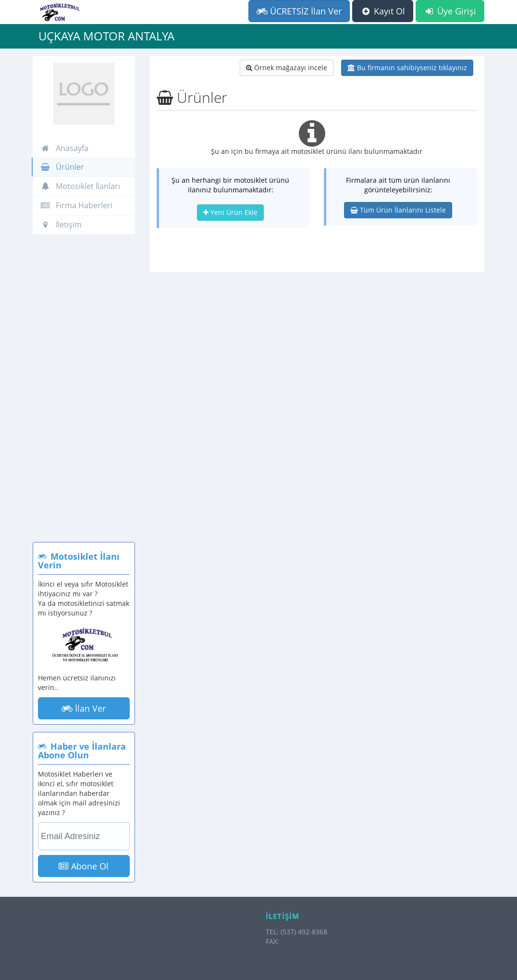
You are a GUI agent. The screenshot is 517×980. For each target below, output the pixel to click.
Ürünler (62, 167)
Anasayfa (64, 148)
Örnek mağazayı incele (287, 68)
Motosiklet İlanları (80, 186)
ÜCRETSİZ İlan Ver (299, 11)
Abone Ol (84, 866)
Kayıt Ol (383, 11)
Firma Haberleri (76, 205)
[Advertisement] (84, 393)
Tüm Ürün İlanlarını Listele (398, 210)
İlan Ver (84, 708)
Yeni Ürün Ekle (230, 212)
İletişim (61, 225)
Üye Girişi (450, 11)
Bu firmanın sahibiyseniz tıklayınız (407, 68)
